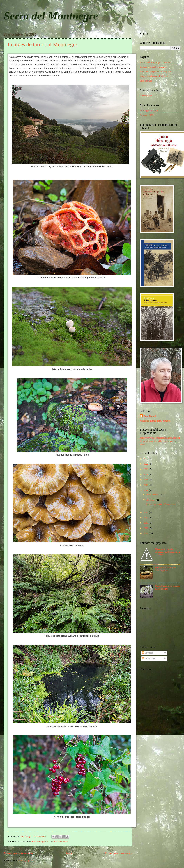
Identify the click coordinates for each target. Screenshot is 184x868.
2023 (146, 459)
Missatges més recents (18, 853)
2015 (146, 512)
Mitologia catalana (149, 110)
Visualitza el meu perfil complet (155, 421)
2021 (146, 469)
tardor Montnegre (59, 842)
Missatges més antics (118, 853)
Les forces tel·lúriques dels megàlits (165, 569)
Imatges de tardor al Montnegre (42, 44)
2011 (146, 533)
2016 (146, 490)
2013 (146, 523)
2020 (146, 475)
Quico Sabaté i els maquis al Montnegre (167, 587)
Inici (69, 853)
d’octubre (151, 500)
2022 (146, 464)
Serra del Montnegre (51, 16)
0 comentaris (40, 837)
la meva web (146, 96)
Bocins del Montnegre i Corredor (156, 62)
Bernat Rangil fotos (41, 842)
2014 (146, 518)
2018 (146, 480)
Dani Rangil (26, 837)
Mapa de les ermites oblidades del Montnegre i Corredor (167, 552)
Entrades (147, 653)
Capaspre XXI (147, 115)
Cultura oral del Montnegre (153, 67)
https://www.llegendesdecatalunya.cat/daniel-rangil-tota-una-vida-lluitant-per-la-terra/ (160, 441)
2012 (146, 528)
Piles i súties (146, 81)
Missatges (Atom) (27, 861)
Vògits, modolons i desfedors (154, 76)
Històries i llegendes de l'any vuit (156, 71)
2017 (146, 485)
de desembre (153, 495)
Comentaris (149, 659)
